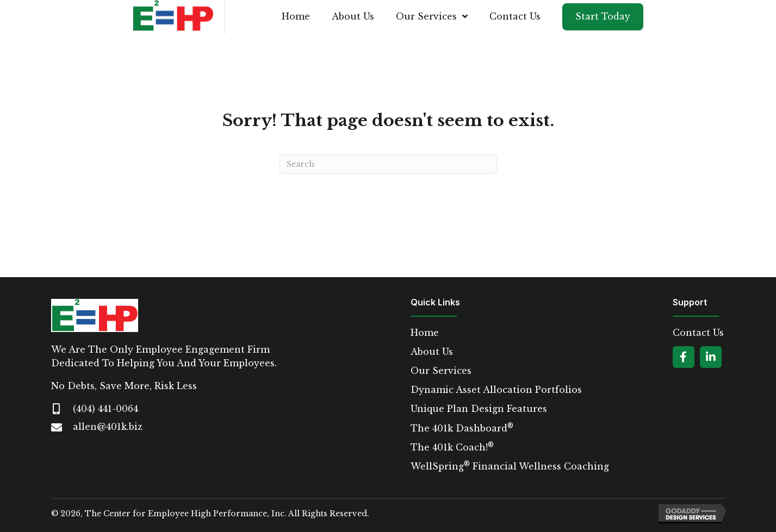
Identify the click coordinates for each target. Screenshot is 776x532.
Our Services (441, 371)
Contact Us (698, 333)
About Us (432, 352)
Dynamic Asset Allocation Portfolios (496, 390)
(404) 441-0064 (105, 409)
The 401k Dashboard (462, 428)
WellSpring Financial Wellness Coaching (510, 467)
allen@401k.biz (108, 427)
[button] (684, 357)
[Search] (388, 164)
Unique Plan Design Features (479, 409)
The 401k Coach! (452, 447)
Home (425, 333)
